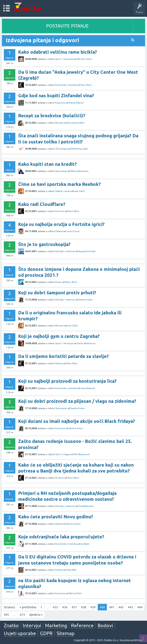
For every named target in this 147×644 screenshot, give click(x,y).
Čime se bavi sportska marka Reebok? (59, 184)
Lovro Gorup (73, 231)
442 (121, 607)
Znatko (11, 625)
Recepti (59, 123)
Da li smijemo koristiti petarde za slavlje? (63, 356)
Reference (82, 625)
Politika (59, 570)
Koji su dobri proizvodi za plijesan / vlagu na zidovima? (77, 401)
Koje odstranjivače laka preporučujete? (61, 537)
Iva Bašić (85, 544)
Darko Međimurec (86, 343)
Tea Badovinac (86, 506)
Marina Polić (75, 593)
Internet (60, 211)
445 (6, 615)
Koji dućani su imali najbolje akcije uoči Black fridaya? (77, 421)
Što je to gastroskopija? (44, 244)
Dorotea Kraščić (76, 123)
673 (22, 615)
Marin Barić (71, 282)
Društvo (60, 478)
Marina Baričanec (80, 171)
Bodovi (105, 625)
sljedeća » (36, 615)
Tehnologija (61, 149)
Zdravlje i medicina (65, 251)
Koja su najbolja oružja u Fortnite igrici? (61, 224)
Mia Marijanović (82, 454)
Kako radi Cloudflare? (42, 204)
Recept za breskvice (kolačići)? (52, 116)
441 (112, 607)
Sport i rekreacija (64, 59)
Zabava (59, 231)
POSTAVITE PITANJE (67, 26)
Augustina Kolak (87, 251)
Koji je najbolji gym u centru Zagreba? (59, 336)
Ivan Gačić (80, 191)
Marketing (56, 625)
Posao (58, 282)
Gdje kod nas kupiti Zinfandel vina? (56, 96)
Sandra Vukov (86, 300)
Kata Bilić (72, 570)
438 (84, 607)
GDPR (46, 633)
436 (65, 607)
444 (140, 607)
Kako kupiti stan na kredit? (47, 164)
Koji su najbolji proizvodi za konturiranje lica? (67, 381)
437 (74, 607)
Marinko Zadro (85, 59)
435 (55, 607)
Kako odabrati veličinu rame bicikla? (58, 52)
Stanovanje (61, 171)
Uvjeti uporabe (20, 633)
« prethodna (28, 607)
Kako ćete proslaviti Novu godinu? (56, 517)
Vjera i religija (62, 454)
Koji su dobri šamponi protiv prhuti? (57, 293)
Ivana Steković (88, 388)
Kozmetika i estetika (66, 85)
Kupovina (60, 103)
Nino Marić (86, 85)
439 (93, 607)
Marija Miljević (76, 103)
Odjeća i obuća (63, 191)
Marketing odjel (79, 149)
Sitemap (66, 633)
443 (130, 607)
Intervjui (32, 625)
